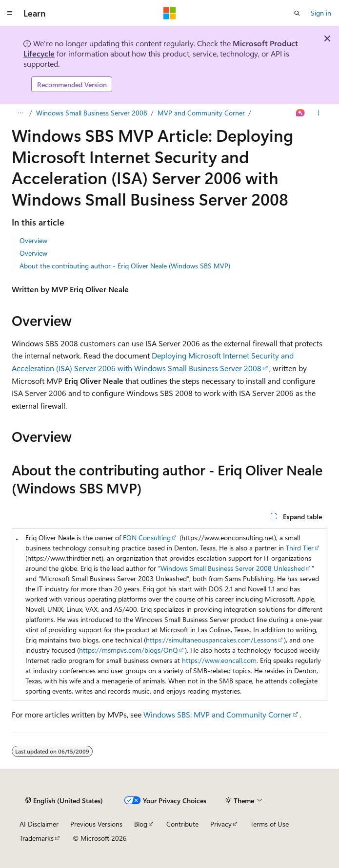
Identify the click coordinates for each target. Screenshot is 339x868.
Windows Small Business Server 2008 (92, 113)
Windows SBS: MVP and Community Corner (218, 714)
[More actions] (319, 113)
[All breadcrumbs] (20, 113)
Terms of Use (269, 824)
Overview (33, 240)
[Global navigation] (10, 13)
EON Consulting (147, 538)
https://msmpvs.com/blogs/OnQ (129, 650)
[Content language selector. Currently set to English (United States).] (64, 800)
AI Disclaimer (39, 824)
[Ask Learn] (301, 113)
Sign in (321, 13)
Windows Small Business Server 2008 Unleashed (233, 568)
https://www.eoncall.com (219, 660)
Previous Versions (96, 824)
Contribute (182, 824)
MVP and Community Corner (201, 113)
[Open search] (297, 13)
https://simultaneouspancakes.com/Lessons (211, 640)
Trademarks (37, 838)
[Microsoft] (170, 13)
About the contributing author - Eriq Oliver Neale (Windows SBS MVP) (125, 266)
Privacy (221, 824)
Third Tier (300, 548)
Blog (141, 824)
